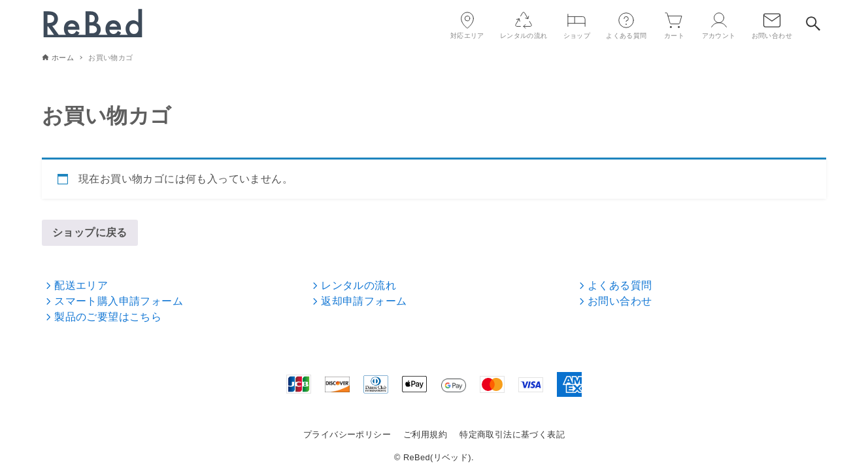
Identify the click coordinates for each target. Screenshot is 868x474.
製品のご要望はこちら (103, 317)
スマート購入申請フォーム (113, 301)
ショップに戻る (90, 232)
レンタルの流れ (353, 285)
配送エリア (76, 285)
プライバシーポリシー (347, 434)
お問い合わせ (614, 301)
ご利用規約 (425, 434)
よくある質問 (614, 285)
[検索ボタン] (813, 24)
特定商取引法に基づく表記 (512, 434)
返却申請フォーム (359, 301)
